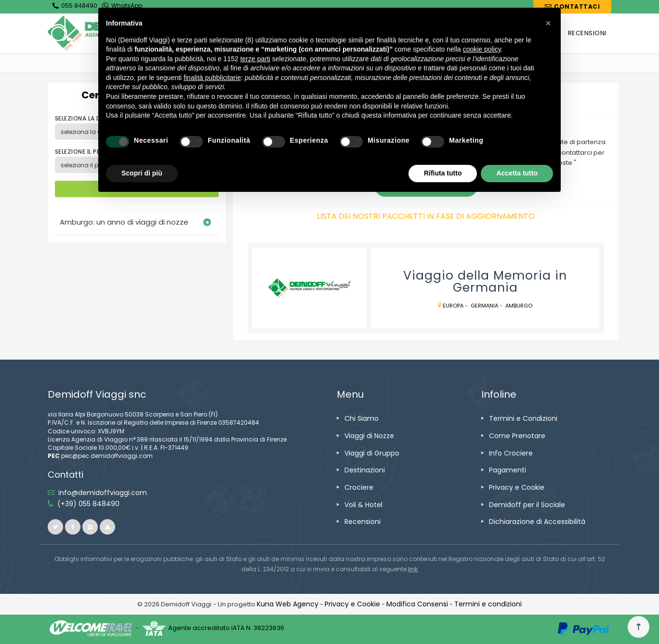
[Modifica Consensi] (417, 604)
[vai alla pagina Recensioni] (362, 522)
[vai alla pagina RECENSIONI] (587, 33)
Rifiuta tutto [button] (443, 173)
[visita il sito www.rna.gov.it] (413, 569)
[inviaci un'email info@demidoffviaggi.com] (103, 493)
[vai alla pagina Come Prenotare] (517, 436)
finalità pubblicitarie (212, 78)
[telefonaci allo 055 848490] (88, 504)
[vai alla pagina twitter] (55, 527)
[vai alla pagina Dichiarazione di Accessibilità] (537, 522)
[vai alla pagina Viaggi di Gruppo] (372, 453)
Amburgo (519, 306)
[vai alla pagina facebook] (73, 527)
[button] (548, 23)
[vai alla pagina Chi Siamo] (362, 418)
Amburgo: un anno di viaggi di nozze (124, 222)
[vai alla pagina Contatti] (572, 7)
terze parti (255, 59)
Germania (484, 306)
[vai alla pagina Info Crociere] (511, 453)
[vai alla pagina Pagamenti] (507, 470)
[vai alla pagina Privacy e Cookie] (517, 487)
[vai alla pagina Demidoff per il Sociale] (527, 505)
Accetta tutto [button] (517, 173)
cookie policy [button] (482, 49)
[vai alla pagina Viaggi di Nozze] (369, 436)
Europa (453, 306)
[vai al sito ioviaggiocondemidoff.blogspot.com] (107, 527)
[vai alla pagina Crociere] (359, 487)
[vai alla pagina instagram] (90, 527)
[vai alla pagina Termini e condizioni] (488, 604)
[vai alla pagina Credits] (288, 604)
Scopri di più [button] (142, 173)
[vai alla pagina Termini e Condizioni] (523, 418)
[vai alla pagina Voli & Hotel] (363, 505)
